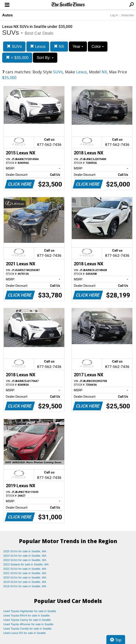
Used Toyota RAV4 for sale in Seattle (26, 616)
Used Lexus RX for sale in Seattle (24, 633)
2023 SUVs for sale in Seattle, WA (25, 560)
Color (98, 47)
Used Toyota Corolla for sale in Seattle (27, 629)
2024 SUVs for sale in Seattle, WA (25, 556)
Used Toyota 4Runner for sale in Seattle (28, 624)
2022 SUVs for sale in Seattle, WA (25, 569)
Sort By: (45, 58)
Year (78, 47)
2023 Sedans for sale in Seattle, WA (26, 564)
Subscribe (127, 15)
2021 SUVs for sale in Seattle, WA (25, 573)
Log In (114, 15)
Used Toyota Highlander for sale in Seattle (30, 611)
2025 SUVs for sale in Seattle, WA (25, 551)
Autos (7, 15)
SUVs (14, 46)
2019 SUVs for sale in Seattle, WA (25, 582)
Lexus (38, 46)
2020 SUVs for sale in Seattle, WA (25, 578)
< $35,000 (17, 58)
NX (59, 46)
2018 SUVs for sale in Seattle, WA (25, 586)
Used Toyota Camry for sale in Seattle (27, 620)
